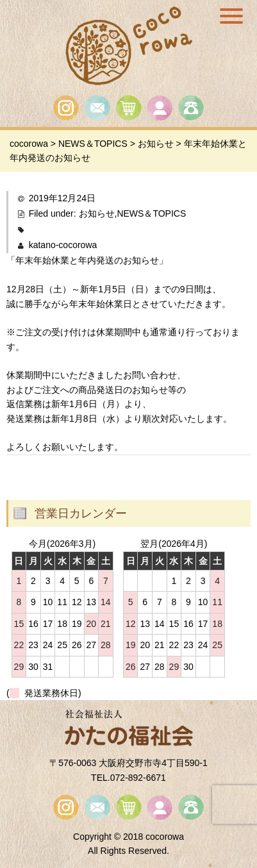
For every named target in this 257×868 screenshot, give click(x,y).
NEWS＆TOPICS (151, 213)
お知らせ (97, 213)
